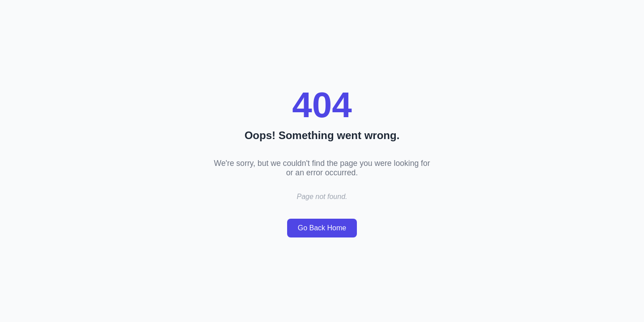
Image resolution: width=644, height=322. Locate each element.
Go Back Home (322, 228)
